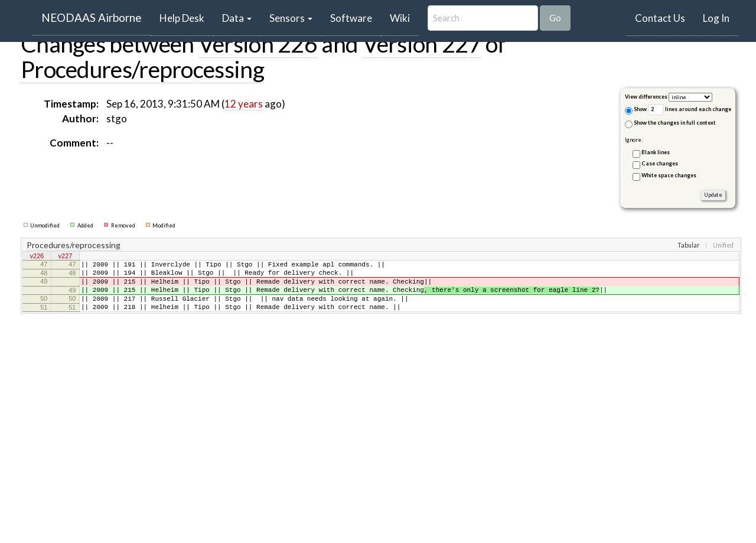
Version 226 (258, 44)
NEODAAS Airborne (92, 17)
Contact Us (660, 18)
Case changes (660, 163)
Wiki (400, 18)
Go (555, 18)
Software (351, 18)
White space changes (669, 175)
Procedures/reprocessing (142, 69)
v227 (66, 257)
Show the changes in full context (670, 124)
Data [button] (237, 18)
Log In (716, 18)
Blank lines (656, 152)
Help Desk (186, 18)
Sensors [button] (291, 18)
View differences (646, 97)
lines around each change (690, 110)
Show (636, 110)
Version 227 (422, 44)
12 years (244, 104)
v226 (37, 257)
